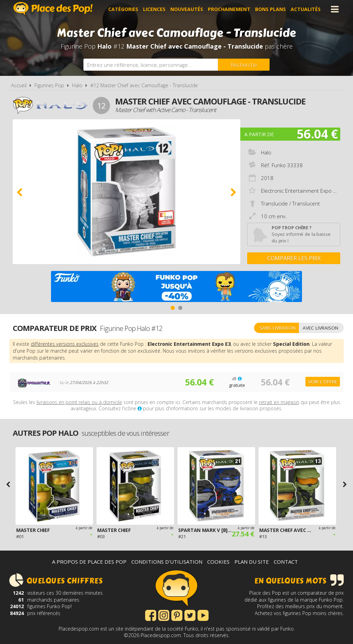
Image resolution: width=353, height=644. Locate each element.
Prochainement (229, 9)
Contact (286, 562)
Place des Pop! (53, 8)
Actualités (306, 9)
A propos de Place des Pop (89, 562)
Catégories (123, 9)
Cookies (218, 562)
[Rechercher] (244, 65)
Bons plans (270, 9)
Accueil (19, 85)
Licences (154, 9)
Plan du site (252, 562)
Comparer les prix (294, 258)
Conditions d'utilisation (167, 562)
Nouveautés (187, 9)
